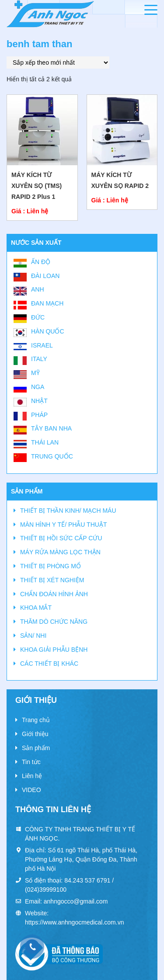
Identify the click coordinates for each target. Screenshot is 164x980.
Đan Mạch (47, 303)
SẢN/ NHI (33, 636)
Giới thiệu (35, 734)
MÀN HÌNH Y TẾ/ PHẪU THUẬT (63, 525)
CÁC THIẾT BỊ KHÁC (49, 664)
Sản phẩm (36, 748)
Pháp (39, 415)
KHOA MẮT (36, 608)
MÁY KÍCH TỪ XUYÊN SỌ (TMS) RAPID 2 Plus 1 (37, 186)
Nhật (39, 401)
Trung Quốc (52, 456)
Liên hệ (32, 776)
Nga (38, 387)
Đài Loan (45, 276)
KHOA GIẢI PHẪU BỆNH (54, 650)
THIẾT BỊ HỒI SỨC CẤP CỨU (61, 538)
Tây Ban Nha (51, 428)
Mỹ (35, 373)
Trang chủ (36, 720)
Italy (39, 359)
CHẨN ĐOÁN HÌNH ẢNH (54, 594)
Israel (42, 345)
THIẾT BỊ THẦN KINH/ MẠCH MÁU (68, 511)
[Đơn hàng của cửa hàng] (58, 63)
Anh (38, 289)
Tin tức (31, 762)
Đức (38, 317)
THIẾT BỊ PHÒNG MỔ (51, 566)
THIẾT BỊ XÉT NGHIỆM (52, 580)
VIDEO (31, 790)
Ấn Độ (41, 262)
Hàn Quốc (48, 331)
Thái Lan (45, 442)
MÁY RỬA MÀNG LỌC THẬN (60, 552)
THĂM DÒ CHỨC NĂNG (54, 622)
